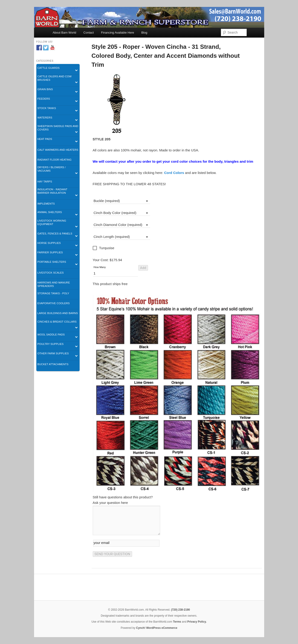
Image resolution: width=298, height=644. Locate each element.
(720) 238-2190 (180, 610)
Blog (144, 33)
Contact (89, 33)
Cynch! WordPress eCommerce (157, 628)
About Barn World (64, 33)
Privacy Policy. (197, 622)
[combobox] (122, 200)
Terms (177, 622)
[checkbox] (104, 248)
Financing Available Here (118, 33)
